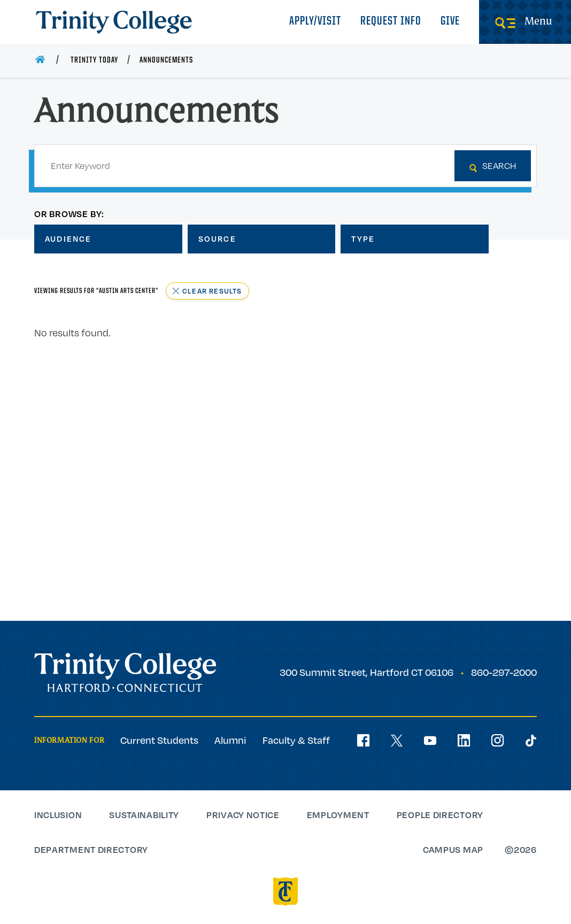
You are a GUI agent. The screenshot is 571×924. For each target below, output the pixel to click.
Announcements (166, 60)
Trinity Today (94, 60)
